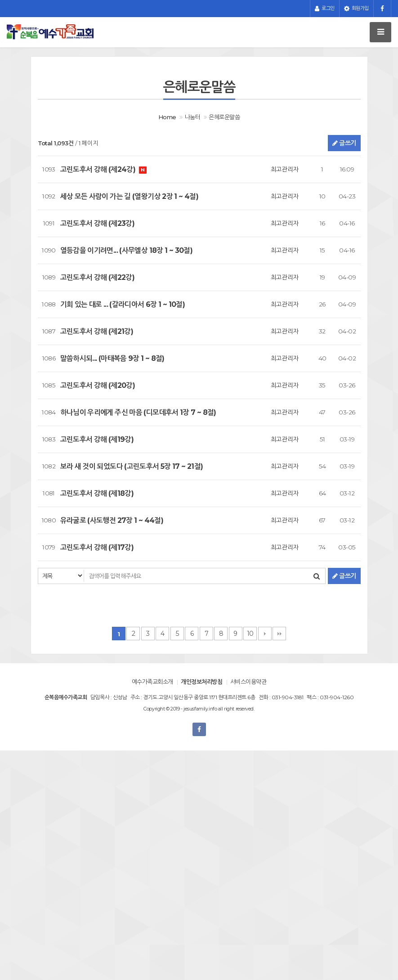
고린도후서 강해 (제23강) (98, 223)
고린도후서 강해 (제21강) (97, 331)
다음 (265, 634)
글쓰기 (344, 143)
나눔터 (192, 117)
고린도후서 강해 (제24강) (99, 169)
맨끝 (279, 634)
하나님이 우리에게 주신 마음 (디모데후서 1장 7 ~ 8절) (138, 412)
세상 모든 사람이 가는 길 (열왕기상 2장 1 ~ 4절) (130, 196)
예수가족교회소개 (152, 682)
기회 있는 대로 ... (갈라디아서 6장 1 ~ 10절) (123, 304)
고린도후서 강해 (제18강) (97, 493)
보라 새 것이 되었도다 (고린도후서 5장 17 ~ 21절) (132, 466)
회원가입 (356, 9)
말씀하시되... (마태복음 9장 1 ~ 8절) (112, 358)
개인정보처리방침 (201, 682)
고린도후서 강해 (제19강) (97, 439)
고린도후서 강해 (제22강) (98, 277)
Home (167, 117)
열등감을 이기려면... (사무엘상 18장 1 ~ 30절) (127, 250)
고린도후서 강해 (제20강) (98, 385)
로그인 (325, 9)
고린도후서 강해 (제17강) (97, 547)
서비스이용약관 (248, 682)
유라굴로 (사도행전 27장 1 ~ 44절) (112, 520)
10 (250, 634)
